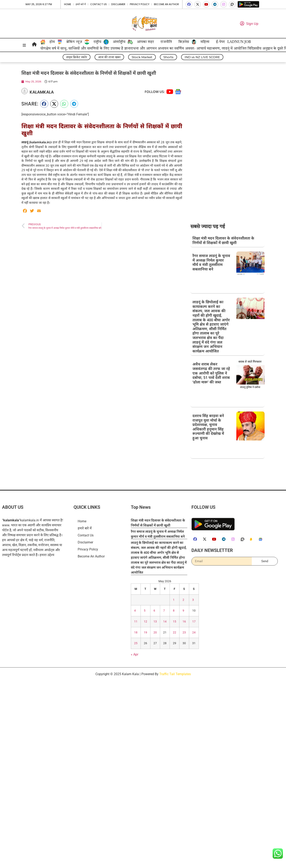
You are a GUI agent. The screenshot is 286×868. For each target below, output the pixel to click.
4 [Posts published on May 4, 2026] (135, 611)
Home (68, 4)
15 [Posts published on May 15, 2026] (175, 622)
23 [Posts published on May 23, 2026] (184, 633)
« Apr (135, 654)
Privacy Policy (140, 4)
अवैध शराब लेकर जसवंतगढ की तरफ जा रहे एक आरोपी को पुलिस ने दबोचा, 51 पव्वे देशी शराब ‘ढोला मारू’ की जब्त (211, 373)
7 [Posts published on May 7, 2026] (164, 611)
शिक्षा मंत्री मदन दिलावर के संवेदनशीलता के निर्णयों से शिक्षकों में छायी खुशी (223, 240)
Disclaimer (118, 4)
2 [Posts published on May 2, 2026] (183, 600)
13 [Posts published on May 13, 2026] (155, 622)
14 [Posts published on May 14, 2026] (165, 622)
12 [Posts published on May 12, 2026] (145, 622)
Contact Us (98, 4)
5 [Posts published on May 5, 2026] (145, 611)
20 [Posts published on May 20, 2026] (155, 633)
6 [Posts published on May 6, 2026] (154, 611)
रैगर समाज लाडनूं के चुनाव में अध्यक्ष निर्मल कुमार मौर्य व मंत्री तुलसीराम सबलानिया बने (211, 262)
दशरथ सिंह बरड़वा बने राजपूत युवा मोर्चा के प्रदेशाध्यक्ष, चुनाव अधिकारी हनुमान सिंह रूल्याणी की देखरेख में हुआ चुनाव (208, 427)
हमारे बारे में (81, 4)
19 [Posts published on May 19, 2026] (145, 633)
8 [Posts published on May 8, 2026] (174, 611)
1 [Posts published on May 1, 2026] (174, 600)
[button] (44, 104)
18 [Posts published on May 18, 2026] (136, 633)
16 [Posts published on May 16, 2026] (184, 622)
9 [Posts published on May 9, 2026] (183, 611)
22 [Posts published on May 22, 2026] (175, 633)
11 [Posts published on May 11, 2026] (136, 622)
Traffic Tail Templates (175, 674)
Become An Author (166, 4)
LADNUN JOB (239, 42)
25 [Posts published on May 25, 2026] (136, 643)
